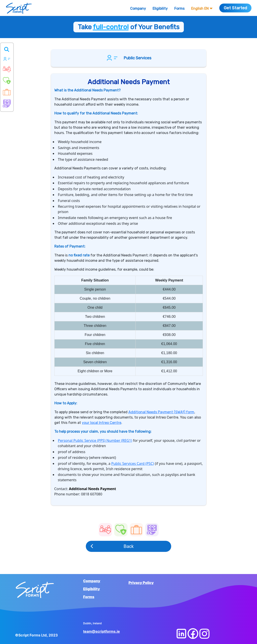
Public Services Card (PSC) (133, 464)
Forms (179, 9)
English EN (202, 9)
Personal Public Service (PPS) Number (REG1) (95, 440)
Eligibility (160, 9)
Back (112, 546)
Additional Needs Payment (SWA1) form (161, 412)
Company (138, 9)
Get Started (235, 8)
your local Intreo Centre (102, 423)
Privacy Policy (141, 583)
